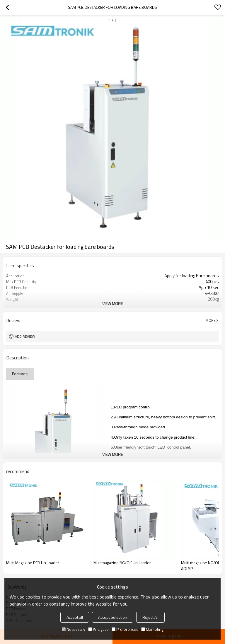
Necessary (74, 629)
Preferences (125, 629)
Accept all (75, 617)
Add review (25, 336)
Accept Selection (113, 617)
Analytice (98, 629)
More (210, 320)
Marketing (152, 629)
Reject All (150, 617)
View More (112, 304)
